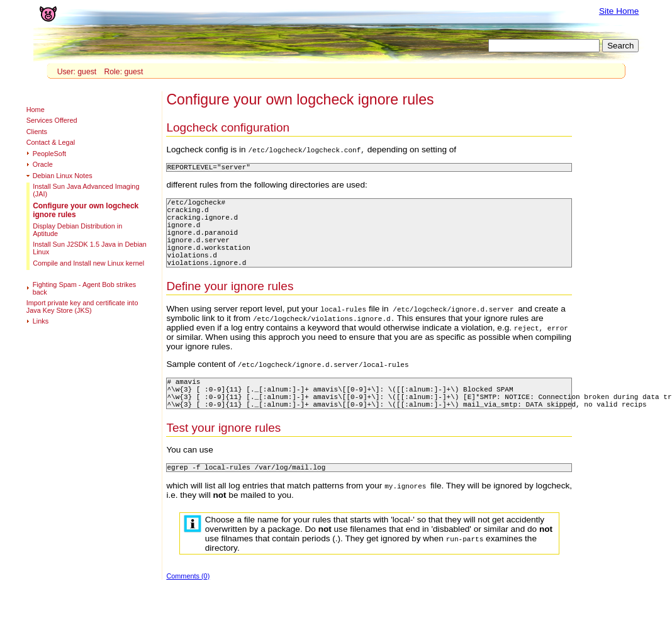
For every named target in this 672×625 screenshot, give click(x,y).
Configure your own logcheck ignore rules (86, 210)
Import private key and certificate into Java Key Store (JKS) (82, 307)
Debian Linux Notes (63, 176)
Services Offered (52, 120)
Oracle (43, 164)
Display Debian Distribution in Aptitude (77, 230)
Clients (37, 132)
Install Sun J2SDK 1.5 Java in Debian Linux (90, 248)
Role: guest (123, 72)
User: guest (77, 72)
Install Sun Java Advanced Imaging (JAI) (86, 190)
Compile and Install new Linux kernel (88, 263)
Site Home (619, 11)
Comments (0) (188, 604)
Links (41, 321)
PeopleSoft (49, 154)
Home (36, 110)
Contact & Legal (51, 142)
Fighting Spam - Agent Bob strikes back (84, 288)
